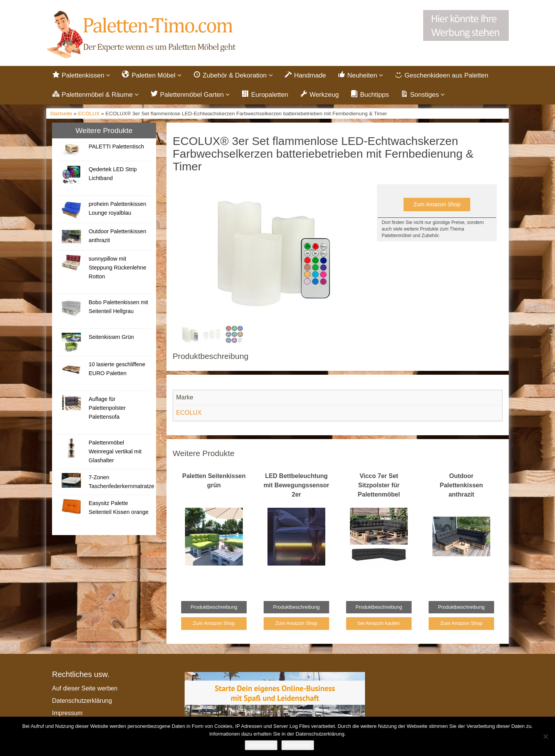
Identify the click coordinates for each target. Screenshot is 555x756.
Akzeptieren (261, 745)
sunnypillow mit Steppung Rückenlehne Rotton (118, 268)
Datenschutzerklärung (82, 701)
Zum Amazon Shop (437, 204)
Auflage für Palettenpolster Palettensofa (107, 408)
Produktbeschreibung (214, 607)
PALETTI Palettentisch (116, 146)
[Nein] (545, 736)
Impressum (67, 713)
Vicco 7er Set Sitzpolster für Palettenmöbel (379, 485)
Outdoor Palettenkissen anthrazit (461, 485)
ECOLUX (89, 114)
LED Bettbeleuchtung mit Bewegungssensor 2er (297, 485)
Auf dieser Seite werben (85, 688)
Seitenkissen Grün (111, 337)
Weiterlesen (298, 745)
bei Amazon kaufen (379, 623)
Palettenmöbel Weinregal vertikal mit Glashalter (115, 451)
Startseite (61, 114)
